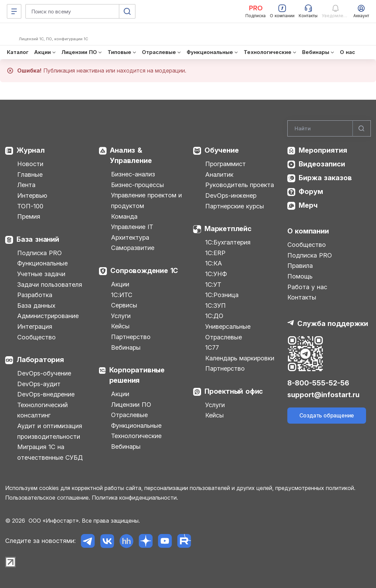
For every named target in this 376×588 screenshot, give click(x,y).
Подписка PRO (40, 253)
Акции (120, 284)
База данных (36, 306)
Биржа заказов (325, 178)
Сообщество (36, 337)
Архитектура (130, 237)
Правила (300, 266)
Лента (26, 185)
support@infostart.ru (323, 395)
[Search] (329, 129)
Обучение (222, 150)
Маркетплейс (228, 229)
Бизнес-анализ (133, 174)
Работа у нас (307, 287)
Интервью (32, 195)
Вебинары (126, 347)
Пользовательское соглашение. (48, 498)
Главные (30, 175)
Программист (225, 164)
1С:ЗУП (215, 306)
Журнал (31, 150)
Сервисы (124, 305)
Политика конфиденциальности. (135, 498)
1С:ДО (214, 316)
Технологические (136, 436)
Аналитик (219, 175)
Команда (124, 216)
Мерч (308, 205)
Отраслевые (129, 415)
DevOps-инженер (231, 195)
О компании (308, 231)
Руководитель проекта (240, 185)
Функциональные (42, 263)
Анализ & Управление (131, 155)
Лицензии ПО (131, 405)
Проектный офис (234, 391)
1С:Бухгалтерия (228, 242)
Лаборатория (40, 360)
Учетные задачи (41, 274)
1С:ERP (215, 253)
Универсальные (228, 326)
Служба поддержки (333, 324)
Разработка (35, 295)
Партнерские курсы (235, 206)
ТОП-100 (30, 206)
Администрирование (48, 316)
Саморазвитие (133, 248)
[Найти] (362, 129)
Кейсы (120, 326)
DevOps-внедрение (46, 394)
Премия (29, 216)
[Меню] (14, 11)
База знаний (38, 239)
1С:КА (214, 263)
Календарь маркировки (240, 358)
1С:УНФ (216, 274)
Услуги (121, 316)
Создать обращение (327, 415)
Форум (311, 192)
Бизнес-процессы (137, 185)
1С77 (212, 347)
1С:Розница (222, 295)
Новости (30, 164)
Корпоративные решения (137, 375)
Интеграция (35, 326)
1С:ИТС (122, 295)
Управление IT (132, 227)
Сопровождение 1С (144, 271)
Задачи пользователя (50, 285)
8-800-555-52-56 (318, 383)
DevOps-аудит (39, 384)
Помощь (300, 276)
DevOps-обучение (44, 373)
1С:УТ (213, 285)
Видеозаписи (322, 164)
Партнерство (131, 337)
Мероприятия (323, 150)
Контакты (302, 297)
